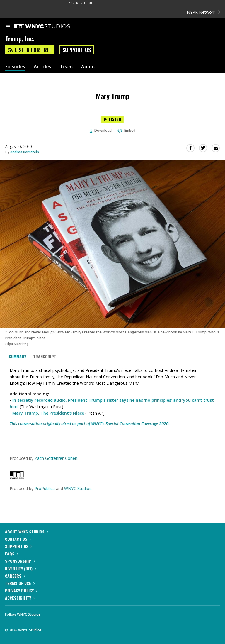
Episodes (15, 67)
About (88, 67)
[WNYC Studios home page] (50, 27)
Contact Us (18, 539)
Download (101, 130)
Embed (126, 130)
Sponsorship (20, 561)
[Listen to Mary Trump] (112, 119)
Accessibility (20, 598)
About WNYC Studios (27, 532)
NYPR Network (204, 12)
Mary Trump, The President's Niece (48, 413)
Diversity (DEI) (21, 568)
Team (66, 67)
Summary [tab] (17, 356)
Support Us (77, 50)
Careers (15, 576)
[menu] (8, 27)
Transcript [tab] (45, 356)
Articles (42, 67)
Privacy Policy (21, 590)
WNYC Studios (78, 488)
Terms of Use (20, 583)
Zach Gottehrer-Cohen (56, 458)
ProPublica (45, 488)
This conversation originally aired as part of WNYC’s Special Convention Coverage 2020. (90, 424)
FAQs (11, 554)
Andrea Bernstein (25, 152)
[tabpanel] (112, 397)
